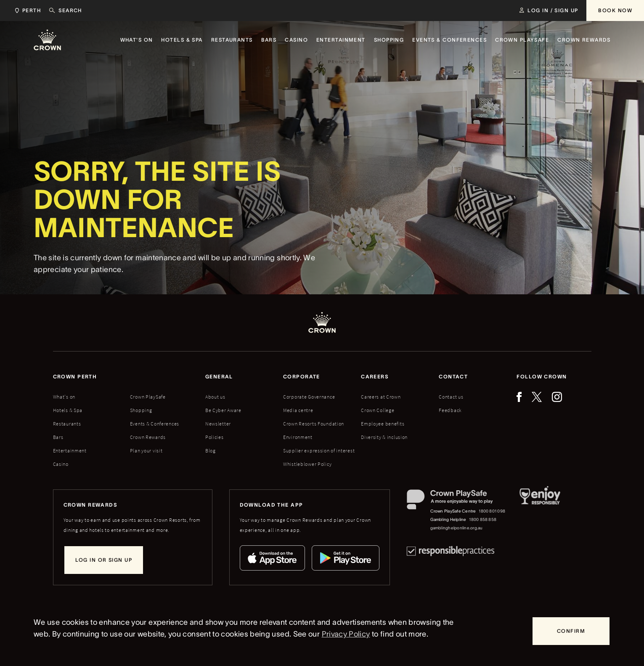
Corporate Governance (309, 397)
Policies (215, 437)
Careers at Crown (381, 397)
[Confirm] (571, 631)
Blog (211, 451)
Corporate (302, 377)
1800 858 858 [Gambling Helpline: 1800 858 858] (483, 519)
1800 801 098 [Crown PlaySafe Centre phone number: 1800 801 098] (492, 511)
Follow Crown (542, 377)
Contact (453, 377)
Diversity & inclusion (384, 437)
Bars (58, 437)
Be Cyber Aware (223, 410)
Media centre (298, 410)
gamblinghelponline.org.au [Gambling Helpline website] (457, 528)
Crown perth (75, 377)
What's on (64, 397)
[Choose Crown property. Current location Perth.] (26, 11)
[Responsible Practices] (451, 551)
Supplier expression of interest (319, 451)
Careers (375, 377)
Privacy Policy (346, 634)
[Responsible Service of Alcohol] (540, 511)
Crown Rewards (148, 437)
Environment (298, 437)
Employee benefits (383, 424)
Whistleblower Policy (307, 464)
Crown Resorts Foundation (314, 424)
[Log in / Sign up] (549, 11)
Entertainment (70, 451)
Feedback (450, 410)
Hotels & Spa (68, 410)
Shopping (141, 410)
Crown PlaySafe (148, 397)
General (219, 377)
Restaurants (67, 424)
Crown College (378, 410)
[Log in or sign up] (104, 560)
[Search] (66, 11)
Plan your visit (146, 451)
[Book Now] (615, 11)
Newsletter (218, 424)
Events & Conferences (155, 424)
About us (215, 397)
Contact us (451, 397)
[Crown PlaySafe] (457, 501)
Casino (61, 464)
